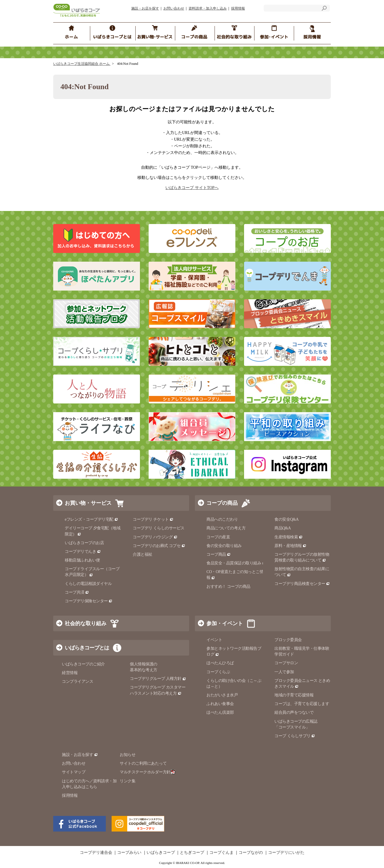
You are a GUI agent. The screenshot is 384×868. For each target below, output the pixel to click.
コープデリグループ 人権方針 (158, 679)
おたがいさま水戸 (222, 695)
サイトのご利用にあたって (143, 763)
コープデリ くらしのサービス (159, 528)
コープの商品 (222, 503)
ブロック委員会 (288, 640)
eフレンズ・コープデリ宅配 (92, 519)
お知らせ (128, 755)
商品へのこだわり (222, 519)
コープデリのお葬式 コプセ (159, 546)
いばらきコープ (161, 853)
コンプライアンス (77, 681)
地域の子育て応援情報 (294, 695)
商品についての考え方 (226, 528)
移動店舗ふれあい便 (82, 560)
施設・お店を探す (145, 8)
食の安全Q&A (287, 519)
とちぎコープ (192, 853)
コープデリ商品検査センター (302, 584)
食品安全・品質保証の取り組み (236, 563)
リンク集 (128, 781)
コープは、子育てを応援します (302, 704)
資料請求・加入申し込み (208, 8)
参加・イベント (225, 623)
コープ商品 (219, 554)
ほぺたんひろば (220, 663)
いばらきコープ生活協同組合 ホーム (82, 64)
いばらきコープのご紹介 (83, 664)
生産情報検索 (289, 537)
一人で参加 (284, 672)
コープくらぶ (218, 672)
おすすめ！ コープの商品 (228, 587)
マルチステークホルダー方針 (147, 772)
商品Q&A (283, 528)
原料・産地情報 (290, 546)
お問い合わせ (174, 8)
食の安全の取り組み (224, 546)
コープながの (251, 853)
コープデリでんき (83, 552)
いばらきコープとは (87, 648)
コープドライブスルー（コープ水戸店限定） (92, 572)
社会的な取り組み (86, 623)
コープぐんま (221, 853)
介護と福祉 (143, 554)
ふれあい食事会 (220, 704)
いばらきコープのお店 (84, 543)
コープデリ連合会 (96, 853)
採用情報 (238, 8)
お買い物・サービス (88, 503)
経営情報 (70, 673)
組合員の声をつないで (294, 712)
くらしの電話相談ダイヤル (88, 584)
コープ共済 (77, 592)
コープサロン (286, 663)
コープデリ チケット (153, 519)
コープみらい (129, 853)
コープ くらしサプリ (292, 736)
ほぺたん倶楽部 (220, 712)
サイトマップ (74, 772)
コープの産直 (218, 537)
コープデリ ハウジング (155, 537)
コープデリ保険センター (89, 601)
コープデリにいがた (286, 853)
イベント (214, 640)
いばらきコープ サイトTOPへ (192, 188)
